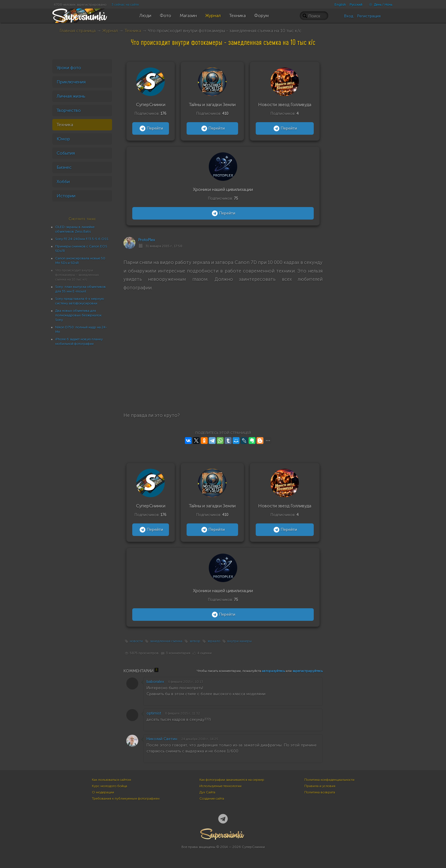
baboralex (155, 682)
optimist (154, 713)
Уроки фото (69, 68)
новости (136, 641)
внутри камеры (239, 641)
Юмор (63, 139)
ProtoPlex (147, 240)
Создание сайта (212, 799)
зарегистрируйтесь (307, 671)
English (340, 5)
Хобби (63, 182)
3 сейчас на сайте (125, 5)
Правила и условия (320, 786)
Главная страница (78, 31)
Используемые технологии (220, 786)
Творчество (69, 110)
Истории (66, 196)
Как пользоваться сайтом (111, 780)
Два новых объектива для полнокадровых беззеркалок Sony (78, 315)
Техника (133, 31)
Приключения (71, 82)
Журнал (110, 31)
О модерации (103, 792)
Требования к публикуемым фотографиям (126, 799)
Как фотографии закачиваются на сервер (232, 780)
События (66, 153)
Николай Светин (162, 739)
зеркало (214, 641)
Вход (349, 16)
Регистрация (369, 16)
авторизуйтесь (273, 671)
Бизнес (64, 167)
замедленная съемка (166, 641)
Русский (356, 5)
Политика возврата (320, 792)
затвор (195, 641)
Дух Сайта (207, 792)
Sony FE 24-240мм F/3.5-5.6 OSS (82, 239)
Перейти (151, 128)
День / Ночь (379, 5)
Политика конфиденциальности (329, 780)
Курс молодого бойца (110, 786)
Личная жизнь (71, 96)
